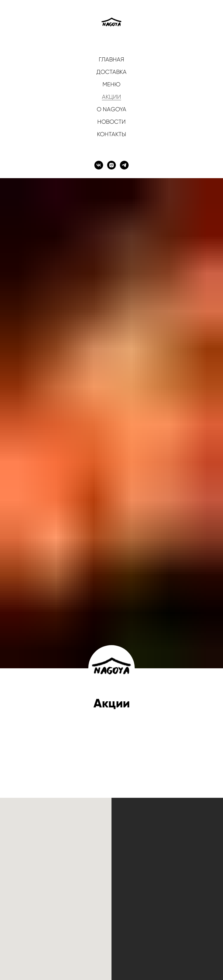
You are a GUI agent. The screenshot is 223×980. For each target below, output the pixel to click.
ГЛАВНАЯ (111, 60)
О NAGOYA (111, 109)
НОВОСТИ (111, 122)
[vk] (99, 165)
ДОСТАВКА (111, 72)
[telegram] (124, 165)
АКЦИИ (111, 97)
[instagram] (111, 165)
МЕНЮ (111, 84)
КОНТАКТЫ (111, 134)
